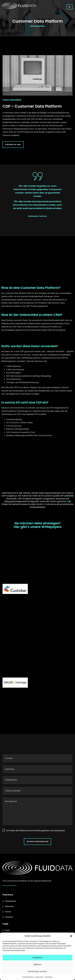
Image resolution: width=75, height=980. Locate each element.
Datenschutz (39, 977)
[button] (71, 936)
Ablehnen (37, 964)
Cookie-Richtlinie (28, 977)
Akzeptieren (37, 957)
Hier (69, 501)
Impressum (49, 977)
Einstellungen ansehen (38, 971)
